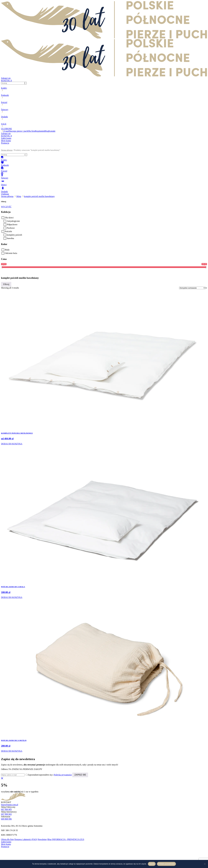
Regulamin (40, 131)
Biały (7, 250)
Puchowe (11, 228)
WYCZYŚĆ (6, 207)
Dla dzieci (9, 218)
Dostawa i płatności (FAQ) (26, 839)
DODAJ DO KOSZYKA (12, 444)
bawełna (10, 238)
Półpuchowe (12, 224)
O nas (6, 131)
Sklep (19, 196)
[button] (104, 148)
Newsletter (42, 839)
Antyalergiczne (13, 221)
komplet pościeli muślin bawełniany (39, 196)
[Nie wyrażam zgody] (205, 864)
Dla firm (32, 131)
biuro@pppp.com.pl (10, 805)
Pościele (8, 231)
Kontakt (52, 131)
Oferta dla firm (7, 839)
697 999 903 (6, 809)
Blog (46, 131)
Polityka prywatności (166, 864)
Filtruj (6, 284)
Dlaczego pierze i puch (18, 131)
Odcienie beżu (11, 253)
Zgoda (152, 864)
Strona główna (7, 150)
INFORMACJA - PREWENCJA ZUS (68, 839)
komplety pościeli (14, 235)
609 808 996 (6, 819)
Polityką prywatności (63, 775)
